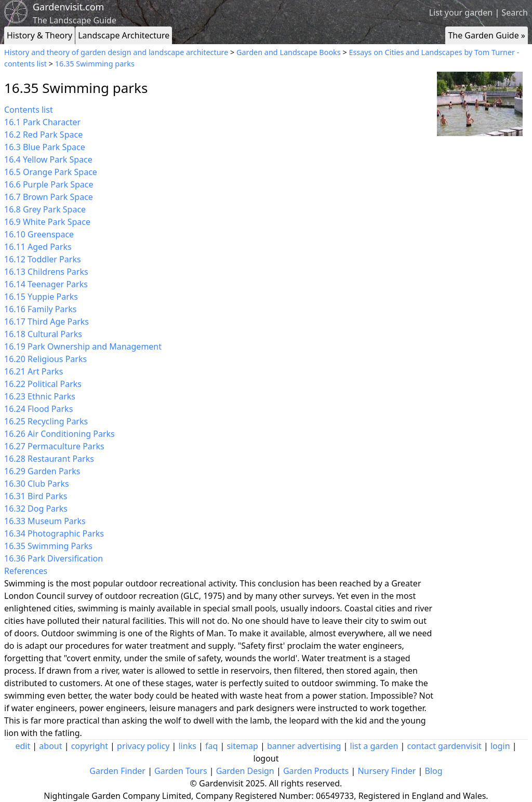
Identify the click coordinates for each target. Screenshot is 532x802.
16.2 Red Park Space (43, 135)
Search (515, 12)
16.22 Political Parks (43, 384)
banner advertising (304, 746)
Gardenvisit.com (68, 7)
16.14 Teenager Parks (46, 284)
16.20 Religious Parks (45, 359)
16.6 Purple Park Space (49, 184)
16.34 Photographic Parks (54, 533)
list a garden (374, 746)
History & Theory (39, 35)
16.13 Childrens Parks (46, 272)
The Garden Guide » (487, 35)
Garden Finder (117, 771)
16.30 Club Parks (37, 484)
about (50, 746)
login (500, 746)
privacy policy (143, 746)
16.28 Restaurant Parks (49, 459)
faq (211, 746)
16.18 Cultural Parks (43, 334)
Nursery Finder (387, 771)
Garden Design (245, 771)
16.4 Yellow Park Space (48, 159)
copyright (90, 746)
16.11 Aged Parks (38, 247)
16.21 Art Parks (34, 371)
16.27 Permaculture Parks (54, 446)
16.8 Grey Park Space (45, 209)
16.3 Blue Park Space (45, 147)
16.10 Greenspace (39, 234)
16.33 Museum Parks (45, 521)
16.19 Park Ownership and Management (83, 346)
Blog (434, 771)
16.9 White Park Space (47, 222)
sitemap (242, 746)
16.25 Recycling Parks (46, 421)
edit (23, 746)
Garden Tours (181, 771)
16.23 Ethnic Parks (40, 396)
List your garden (461, 12)
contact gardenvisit (444, 746)
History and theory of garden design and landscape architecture (116, 52)
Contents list (29, 110)
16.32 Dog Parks (36, 509)
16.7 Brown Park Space (49, 197)
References (26, 571)
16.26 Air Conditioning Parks (59, 434)
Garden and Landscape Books (289, 52)
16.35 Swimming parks (95, 64)
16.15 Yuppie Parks (41, 297)
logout (266, 758)
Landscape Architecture (124, 35)
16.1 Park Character (42, 122)
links (187, 746)
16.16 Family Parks (40, 309)
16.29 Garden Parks (42, 471)
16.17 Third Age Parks (46, 322)
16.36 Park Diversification (54, 558)
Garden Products (316, 771)
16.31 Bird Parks (36, 496)
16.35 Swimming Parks (48, 546)
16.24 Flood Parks (38, 409)
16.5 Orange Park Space (51, 172)
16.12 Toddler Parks (43, 259)
